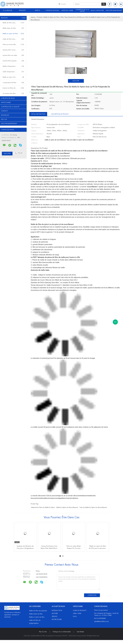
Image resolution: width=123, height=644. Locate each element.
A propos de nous (8, 98)
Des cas (4, 119)
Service (55, 616)
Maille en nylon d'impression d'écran (14, 77)
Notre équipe (57, 619)
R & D (75, 616)
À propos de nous (52, 10)
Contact (4, 111)
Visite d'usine (6, 103)
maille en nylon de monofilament (67, 507)
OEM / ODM (77, 614)
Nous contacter (97, 10)
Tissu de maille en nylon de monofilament (93, 507)
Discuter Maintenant (114, 10)
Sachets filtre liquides (13, 61)
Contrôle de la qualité (82, 11)
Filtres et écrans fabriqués (13, 45)
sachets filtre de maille (13, 55)
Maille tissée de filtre (13, 28)
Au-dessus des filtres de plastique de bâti (14, 94)
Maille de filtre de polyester (13, 23)
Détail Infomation (38, 114)
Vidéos (37, 10)
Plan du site (43, 632)
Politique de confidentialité (62, 632)
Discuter (76, 81)
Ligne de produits (80, 611)
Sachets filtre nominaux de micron (14, 50)
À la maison (7, 10)
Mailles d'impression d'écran (13, 66)
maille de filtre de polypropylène (13, 39)
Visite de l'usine (67, 10)
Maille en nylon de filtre (13, 34)
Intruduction (57, 611)
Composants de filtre (13, 83)
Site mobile (80, 632)
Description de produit (60, 114)
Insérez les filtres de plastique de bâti (14, 88)
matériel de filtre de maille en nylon (43, 507)
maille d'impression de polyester (13, 72)
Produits (22, 10)
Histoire (55, 614)
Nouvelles (5, 115)
